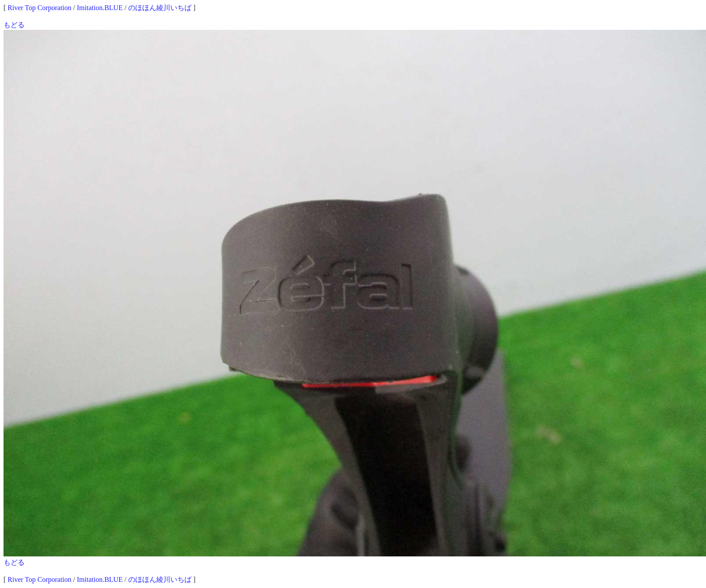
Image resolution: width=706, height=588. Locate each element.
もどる (14, 25)
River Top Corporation (39, 8)
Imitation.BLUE (100, 8)
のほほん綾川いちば (160, 8)
